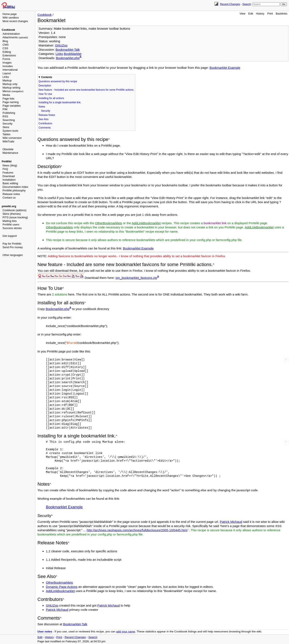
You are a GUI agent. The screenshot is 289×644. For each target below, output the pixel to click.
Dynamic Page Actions (62, 586)
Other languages (13, 255)
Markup (7, 80)
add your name (126, 631)
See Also (43, 119)
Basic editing (10, 183)
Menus (13, 91)
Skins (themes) (12, 214)
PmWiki (7, 161)
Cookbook (8, 30)
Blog (5, 41)
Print (270, 14)
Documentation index (15, 187)
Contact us (9, 198)
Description (45, 86)
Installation (9, 180)
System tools (10, 131)
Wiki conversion (12, 138)
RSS (5, 116)
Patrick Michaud (231, 521)
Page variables (12, 106)
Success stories (12, 228)
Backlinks (282, 14)
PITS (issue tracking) (15, 217)
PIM (5, 109)
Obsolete (8, 149)
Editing (7, 52)
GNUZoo (61, 45)
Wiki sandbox (11, 18)
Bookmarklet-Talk (68, 50)
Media (6, 95)
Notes (42, 107)
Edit (251, 14)
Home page (10, 14)
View (242, 14)
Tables (7, 134)
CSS (5, 48)
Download (9, 176)
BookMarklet (73, 54)
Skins (6, 127)
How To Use (45, 94)
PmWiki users (11, 225)
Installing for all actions (51, 98)
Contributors (45, 123)
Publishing (9, 113)
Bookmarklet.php (68, 58)
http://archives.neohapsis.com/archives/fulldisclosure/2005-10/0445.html (137, 530)
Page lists (8, 99)
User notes (45, 631)
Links (6, 77)
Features (8, 173)
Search (246, 4)
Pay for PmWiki (12, 244)
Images (7, 63)
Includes (8, 66)
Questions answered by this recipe (58, 81)
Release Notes (47, 115)
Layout (7, 73)
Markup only (10, 84)
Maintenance (10, 153)
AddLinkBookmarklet (146, 223)
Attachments (15, 37)
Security (7, 124)
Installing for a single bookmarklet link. (60, 102)
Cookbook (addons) (14, 210)
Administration (11, 34)
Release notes (11, 194)
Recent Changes (230, 4)
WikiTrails (8, 141)
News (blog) (10, 165)
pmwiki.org (9, 206)
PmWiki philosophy (14, 190)
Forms (6, 59)
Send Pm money (13, 247)
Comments (45, 128)
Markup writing (11, 88)
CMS (6, 45)
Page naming (11, 102)
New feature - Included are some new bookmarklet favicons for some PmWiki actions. (86, 90)
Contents (47, 77)
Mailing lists (10, 221)
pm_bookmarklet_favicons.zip (136, 278)
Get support (10, 236)
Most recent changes (15, 21)
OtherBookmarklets (108, 223)
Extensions (9, 55)
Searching (9, 120)
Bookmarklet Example (225, 68)
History (260, 14)
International (10, 70)
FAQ (5, 169)
